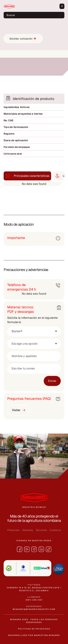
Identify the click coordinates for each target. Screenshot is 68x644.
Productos (13, 530)
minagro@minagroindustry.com (34, 609)
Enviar (52, 381)
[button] (62, 6)
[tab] (27, 176)
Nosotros (28, 530)
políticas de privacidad (34, 629)
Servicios (41, 530)
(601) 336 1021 (34, 600)
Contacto (55, 530)
